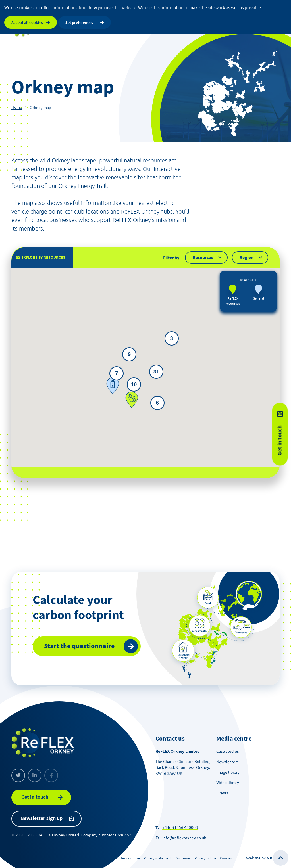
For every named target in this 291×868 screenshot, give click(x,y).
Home (17, 107)
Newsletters (227, 762)
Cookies (226, 858)
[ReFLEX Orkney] (43, 742)
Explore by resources (43, 263)
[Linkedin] (35, 775)
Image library (228, 772)
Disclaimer (183, 858)
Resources (203, 263)
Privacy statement (158, 858)
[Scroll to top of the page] (281, 858)
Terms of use (130, 858)
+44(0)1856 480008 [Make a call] (180, 827)
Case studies (227, 751)
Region (247, 263)
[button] (113, 391)
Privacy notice (205, 858)
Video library (228, 783)
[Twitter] (18, 775)
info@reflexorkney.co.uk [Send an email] (184, 838)
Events (222, 793)
